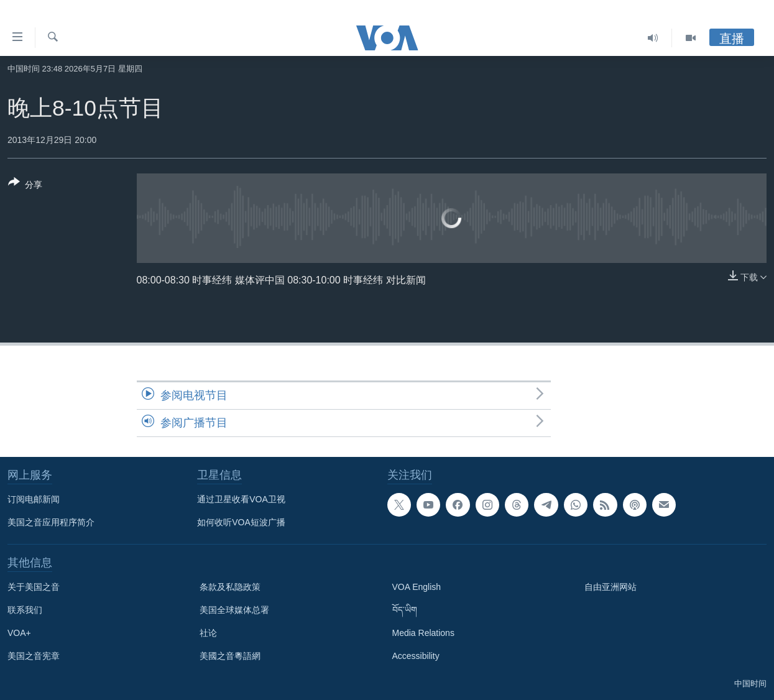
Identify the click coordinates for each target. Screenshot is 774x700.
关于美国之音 (34, 587)
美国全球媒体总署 (234, 610)
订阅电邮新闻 (34, 499)
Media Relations (423, 633)
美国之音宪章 (34, 656)
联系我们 (25, 610)
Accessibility (416, 656)
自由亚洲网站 (610, 587)
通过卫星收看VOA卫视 (241, 499)
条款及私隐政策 (230, 587)
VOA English (417, 587)
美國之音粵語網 (230, 656)
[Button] (25, 186)
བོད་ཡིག (405, 610)
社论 (208, 633)
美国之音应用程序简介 (51, 522)
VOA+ (19, 633)
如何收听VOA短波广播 (241, 522)
